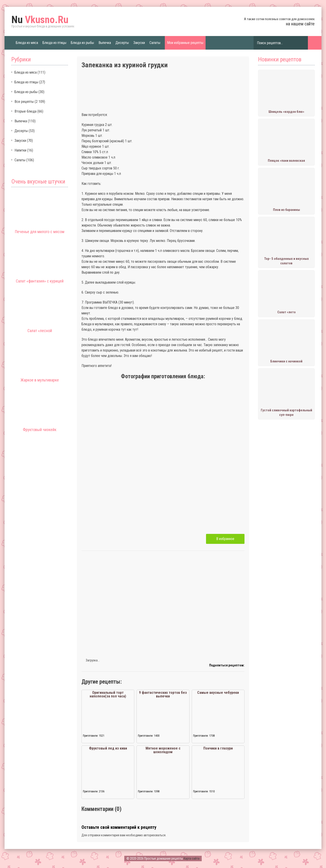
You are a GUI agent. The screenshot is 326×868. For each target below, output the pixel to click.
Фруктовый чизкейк (40, 430)
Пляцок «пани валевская (286, 161)
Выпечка (105, 43)
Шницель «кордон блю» (286, 112)
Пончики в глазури (218, 748)
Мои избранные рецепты (185, 43)
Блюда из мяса (27, 43)
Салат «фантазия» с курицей (40, 281)
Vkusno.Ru (40, 20)
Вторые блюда (25, 111)
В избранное (225, 539)
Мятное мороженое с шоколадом (163, 750)
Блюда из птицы (54, 43)
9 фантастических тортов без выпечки (163, 694)
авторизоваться (155, 835)
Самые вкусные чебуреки (218, 693)
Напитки (20, 150)
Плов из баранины (286, 210)
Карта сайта (192, 858)
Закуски (139, 43)
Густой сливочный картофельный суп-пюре (286, 412)
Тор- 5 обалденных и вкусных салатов (286, 261)
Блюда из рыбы (82, 43)
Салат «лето (286, 312)
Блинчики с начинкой (286, 361)
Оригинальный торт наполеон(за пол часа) (108, 694)
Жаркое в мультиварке (40, 380)
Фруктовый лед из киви (108, 748)
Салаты (155, 43)
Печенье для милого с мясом (40, 232)
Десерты (122, 43)
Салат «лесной (40, 331)
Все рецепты (24, 102)
